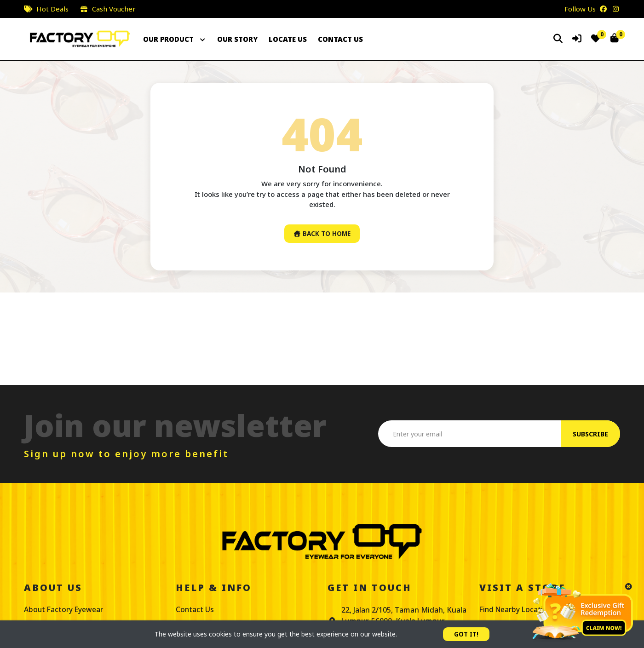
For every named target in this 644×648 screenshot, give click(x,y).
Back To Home (322, 234)
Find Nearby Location (517, 610)
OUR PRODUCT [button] (175, 39)
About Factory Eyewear (65, 610)
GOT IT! (466, 634)
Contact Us (195, 610)
